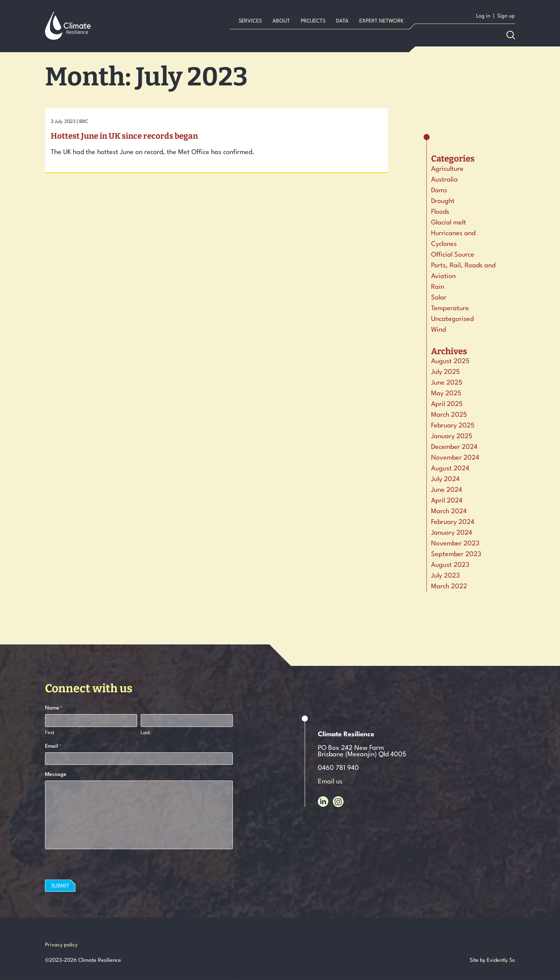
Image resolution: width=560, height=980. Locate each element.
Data (342, 21)
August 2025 (450, 361)
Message (56, 775)
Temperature (450, 308)
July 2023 (445, 576)
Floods (440, 212)
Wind (438, 330)
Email (53, 747)
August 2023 (450, 565)
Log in (483, 16)
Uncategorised (452, 319)
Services (250, 21)
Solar (439, 298)
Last (145, 733)
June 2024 (447, 490)
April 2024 (447, 501)
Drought (443, 201)
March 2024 (449, 511)
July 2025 (446, 372)
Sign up (506, 16)
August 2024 (450, 469)
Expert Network (381, 21)
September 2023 (456, 554)
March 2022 (449, 586)
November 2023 (455, 544)
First (50, 733)
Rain (438, 287)
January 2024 (452, 533)
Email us (330, 782)
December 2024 (454, 447)
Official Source (453, 255)
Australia (444, 180)
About (281, 21)
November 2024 (455, 458)
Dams (439, 190)
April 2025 (447, 404)
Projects (313, 21)
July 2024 (445, 479)
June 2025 (447, 383)
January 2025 (452, 436)
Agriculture (447, 169)
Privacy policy (61, 945)
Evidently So (501, 961)
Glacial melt (449, 223)
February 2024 (453, 522)
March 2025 (449, 415)
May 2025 (446, 394)
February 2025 (453, 426)
